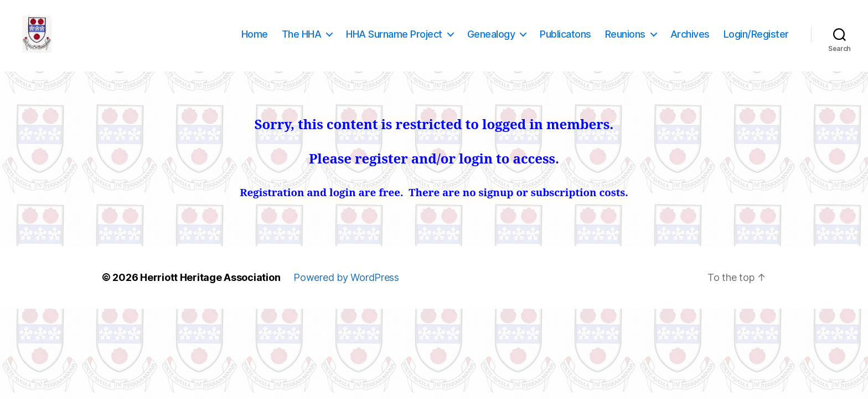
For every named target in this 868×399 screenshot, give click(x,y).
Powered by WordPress (346, 290)
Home (255, 40)
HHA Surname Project (394, 40)
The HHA (302, 40)
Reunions (625, 40)
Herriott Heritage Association (210, 290)
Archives (690, 40)
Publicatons (565, 40)
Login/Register (756, 40)
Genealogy (491, 40)
